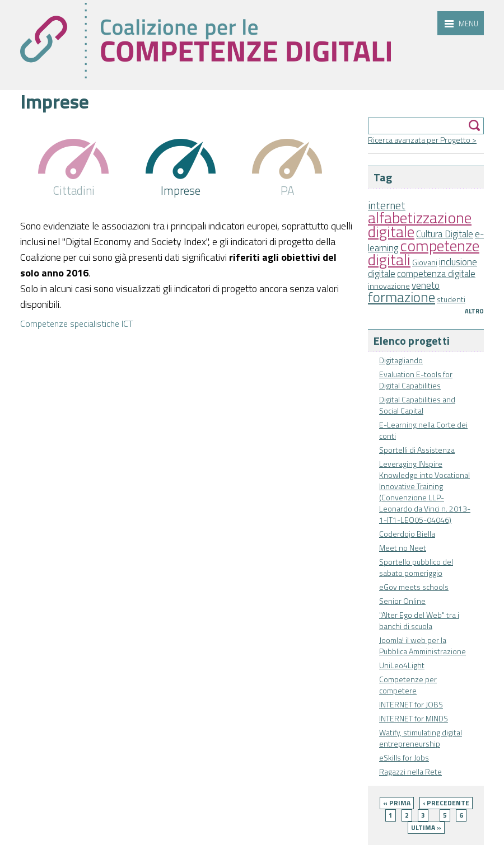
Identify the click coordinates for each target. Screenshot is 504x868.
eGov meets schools (414, 587)
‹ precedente (446, 803)
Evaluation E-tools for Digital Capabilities (416, 380)
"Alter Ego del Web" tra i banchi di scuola (419, 620)
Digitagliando (401, 360)
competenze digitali (424, 252)
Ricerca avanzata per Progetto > (422, 140)
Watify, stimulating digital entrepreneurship (421, 738)
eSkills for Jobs (404, 757)
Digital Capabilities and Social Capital (417, 405)
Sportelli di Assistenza (417, 450)
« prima (397, 803)
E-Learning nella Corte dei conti (423, 430)
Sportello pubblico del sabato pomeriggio (416, 567)
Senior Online (402, 601)
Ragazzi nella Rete (410, 771)
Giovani (425, 262)
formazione (402, 297)
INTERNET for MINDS (414, 718)
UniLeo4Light (402, 665)
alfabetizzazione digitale (420, 224)
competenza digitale (436, 274)
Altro (474, 311)
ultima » (426, 827)
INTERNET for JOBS (411, 704)
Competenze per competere (408, 685)
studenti (451, 299)
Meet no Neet (403, 548)
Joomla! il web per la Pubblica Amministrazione (423, 646)
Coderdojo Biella (407, 534)
